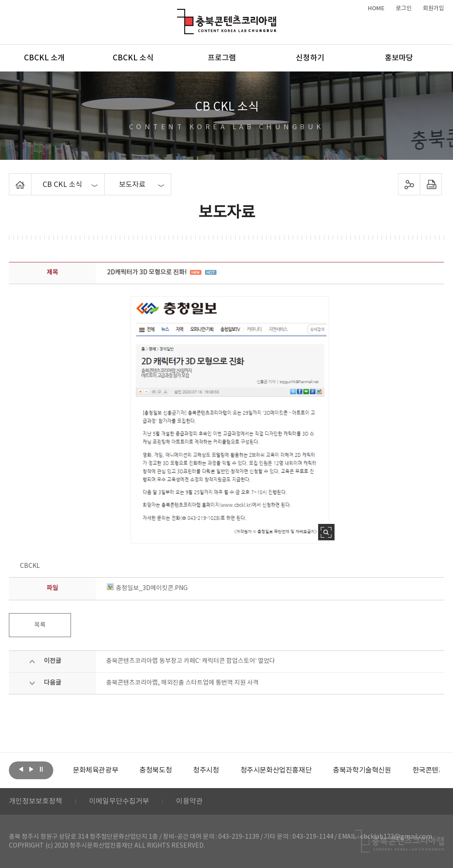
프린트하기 (431, 184)
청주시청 (206, 770)
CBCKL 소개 (44, 58)
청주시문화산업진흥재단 (276, 770)
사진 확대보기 (326, 532)
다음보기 (31, 769)
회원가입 (433, 8)
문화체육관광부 (95, 770)
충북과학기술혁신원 (362, 770)
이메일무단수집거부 (119, 801)
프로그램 (222, 58)
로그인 (404, 8)
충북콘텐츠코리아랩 (179, 14)
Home (11, 178)
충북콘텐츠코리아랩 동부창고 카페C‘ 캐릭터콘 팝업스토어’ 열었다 (191, 661)
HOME (376, 8)
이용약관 (189, 801)
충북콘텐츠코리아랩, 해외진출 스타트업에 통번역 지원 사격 (182, 683)
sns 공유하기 (409, 184)
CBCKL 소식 (133, 58)
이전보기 (21, 769)
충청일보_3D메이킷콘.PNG (147, 588)
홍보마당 (399, 58)
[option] (95, 770)
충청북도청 (156, 770)
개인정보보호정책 (35, 801)
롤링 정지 (41, 769)
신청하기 (310, 58)
